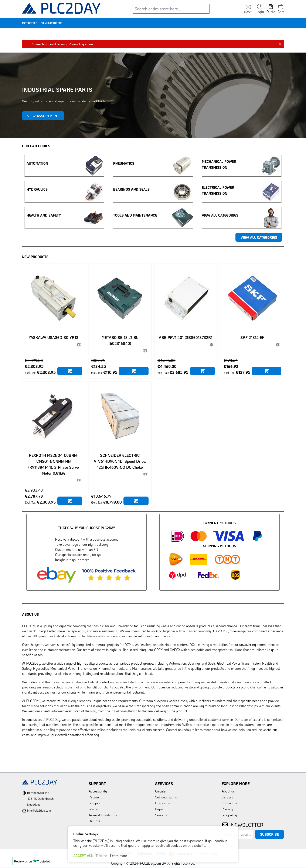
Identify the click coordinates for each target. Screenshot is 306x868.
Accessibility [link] (98, 791)
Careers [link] (227, 797)
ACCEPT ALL (83, 856)
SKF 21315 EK (252, 337)
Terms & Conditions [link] (103, 815)
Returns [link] (94, 821)
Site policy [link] (229, 815)
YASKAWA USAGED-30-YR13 (53, 337)
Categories (30, 23)
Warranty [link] (96, 809)
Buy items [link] (162, 803)
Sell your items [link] (166, 797)
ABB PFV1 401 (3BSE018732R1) (186, 337)
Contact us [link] (229, 803)
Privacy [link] (227, 809)
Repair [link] (160, 809)
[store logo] (61, 9)
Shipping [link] (95, 803)
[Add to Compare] (79, 345)
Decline (101, 856)
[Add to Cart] (70, 371)
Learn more (118, 856)
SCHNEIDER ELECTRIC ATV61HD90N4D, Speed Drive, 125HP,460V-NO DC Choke (120, 461)
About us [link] (228, 791)
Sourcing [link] (162, 815)
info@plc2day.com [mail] (39, 810)
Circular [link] (161, 791)
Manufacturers (52, 23)
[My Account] (260, 9)
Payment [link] (95, 797)
